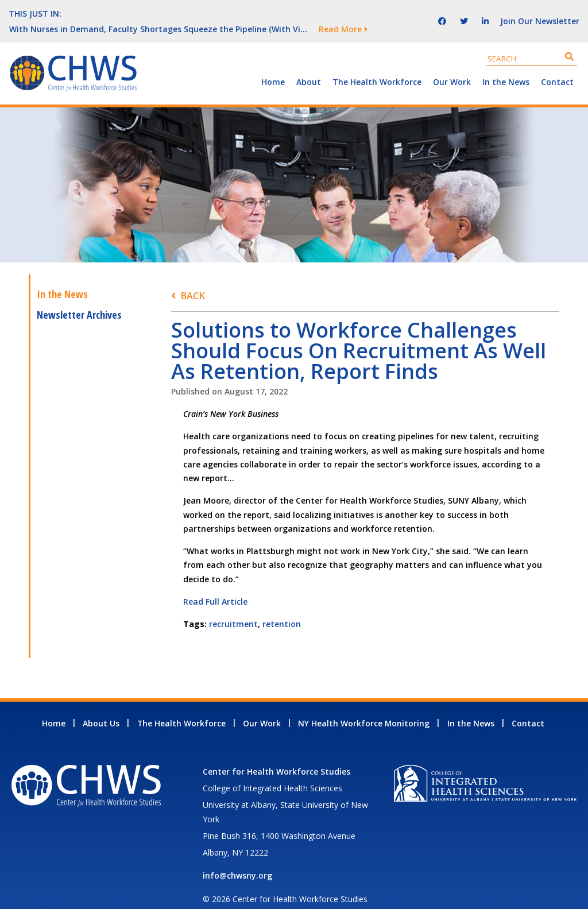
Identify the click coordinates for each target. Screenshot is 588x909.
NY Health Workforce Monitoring (364, 708)
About (309, 66)
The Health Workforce (377, 66)
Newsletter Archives (79, 299)
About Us (101, 708)
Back (193, 280)
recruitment (233, 608)
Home (273, 66)
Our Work (452, 66)
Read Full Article (215, 586)
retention (282, 608)
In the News (506, 66)
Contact (557, 66)
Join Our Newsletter (540, 13)
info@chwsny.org (237, 860)
